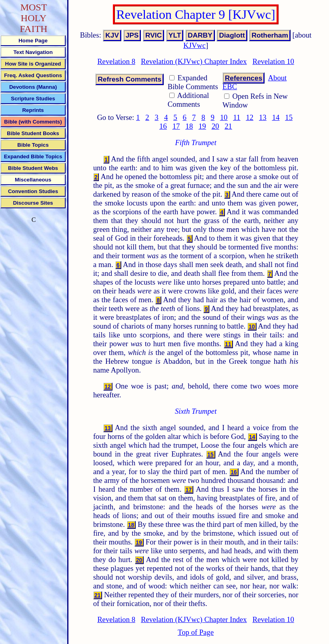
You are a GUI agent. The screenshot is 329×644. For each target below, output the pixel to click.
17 (176, 126)
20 (216, 126)
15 (289, 117)
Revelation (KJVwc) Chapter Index (194, 61)
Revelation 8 (116, 61)
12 (250, 117)
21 (228, 126)
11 (237, 117)
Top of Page (196, 632)
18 (189, 126)
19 (202, 126)
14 (276, 117)
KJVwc (195, 45)
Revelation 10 (273, 61)
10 (224, 117)
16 (163, 126)
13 (263, 117)
